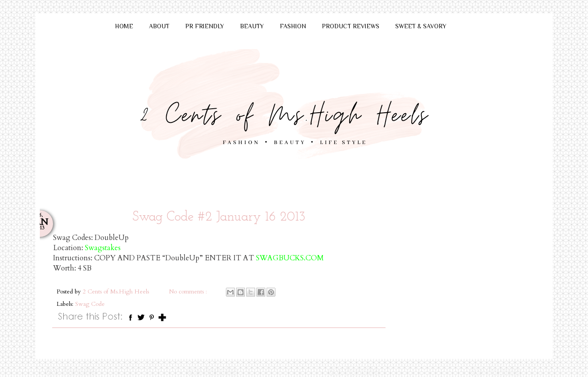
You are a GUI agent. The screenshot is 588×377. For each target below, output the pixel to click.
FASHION (293, 26)
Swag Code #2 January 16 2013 (219, 217)
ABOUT (159, 26)
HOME (124, 26)
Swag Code (90, 304)
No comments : (189, 292)
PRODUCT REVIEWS (351, 26)
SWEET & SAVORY (421, 26)
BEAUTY (252, 26)
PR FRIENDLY (205, 26)
